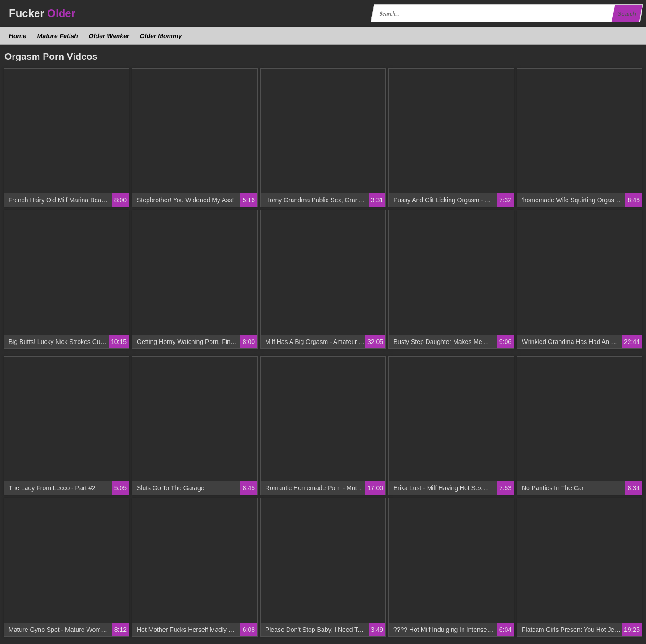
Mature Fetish (57, 36)
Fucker (42, 13)
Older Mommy (161, 36)
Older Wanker (109, 36)
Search (627, 14)
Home (18, 36)
